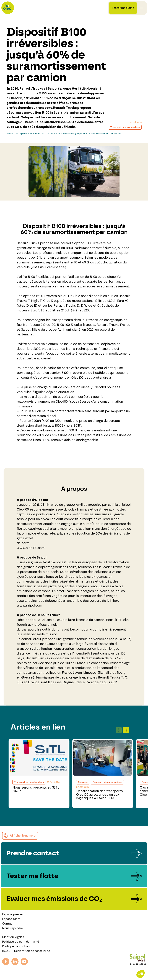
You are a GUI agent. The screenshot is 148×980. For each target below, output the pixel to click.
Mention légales (13, 937)
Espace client (11, 919)
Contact (8, 924)
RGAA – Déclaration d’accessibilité (26, 951)
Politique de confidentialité (21, 942)
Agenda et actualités (30, 133)
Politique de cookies (16, 946)
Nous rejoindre (12, 928)
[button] (20, 836)
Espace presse (12, 914)
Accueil (10, 133)
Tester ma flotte (123, 8)
